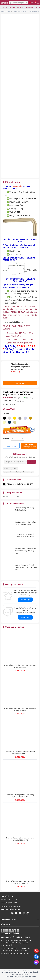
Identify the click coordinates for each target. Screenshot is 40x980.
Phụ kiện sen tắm (35, 11)
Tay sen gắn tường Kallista (12, 472)
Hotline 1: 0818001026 (9, 900)
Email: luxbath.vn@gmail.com (11, 906)
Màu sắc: (6, 414)
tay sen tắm (17, 186)
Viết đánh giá (25, 600)
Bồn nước (20, 7)
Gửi (31, 462)
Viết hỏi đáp (25, 617)
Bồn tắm (12, 7)
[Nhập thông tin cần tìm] (20, 3)
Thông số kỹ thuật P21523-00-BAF (20, 484)
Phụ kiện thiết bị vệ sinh (20, 11)
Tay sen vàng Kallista (10, 469)
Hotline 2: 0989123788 (9, 903)
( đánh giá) (16, 398)
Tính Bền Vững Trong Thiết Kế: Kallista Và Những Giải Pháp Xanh (26, 551)
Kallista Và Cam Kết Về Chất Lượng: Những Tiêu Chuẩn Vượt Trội (26, 567)
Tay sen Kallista (28, 472)
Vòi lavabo (29, 7)
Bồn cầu (4, 7)
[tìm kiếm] (11, 3)
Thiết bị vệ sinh (6, 11)
